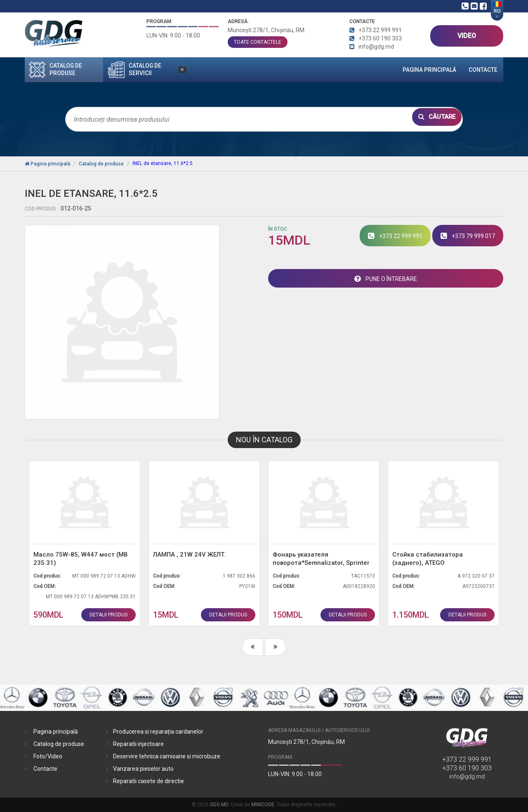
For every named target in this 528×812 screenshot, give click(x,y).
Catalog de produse (59, 744)
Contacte (478, 70)
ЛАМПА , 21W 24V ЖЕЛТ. (190, 555)
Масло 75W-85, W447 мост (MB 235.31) (81, 559)
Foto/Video (48, 756)
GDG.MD (219, 805)
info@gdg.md (467, 777)
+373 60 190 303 (467, 768)
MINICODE (263, 805)
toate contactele (258, 42)
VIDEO (467, 36)
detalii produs (108, 615)
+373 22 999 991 (467, 759)
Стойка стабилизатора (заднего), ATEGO (428, 559)
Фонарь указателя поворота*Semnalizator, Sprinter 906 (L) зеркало (321, 559)
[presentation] (253, 647)
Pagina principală (414, 70)
